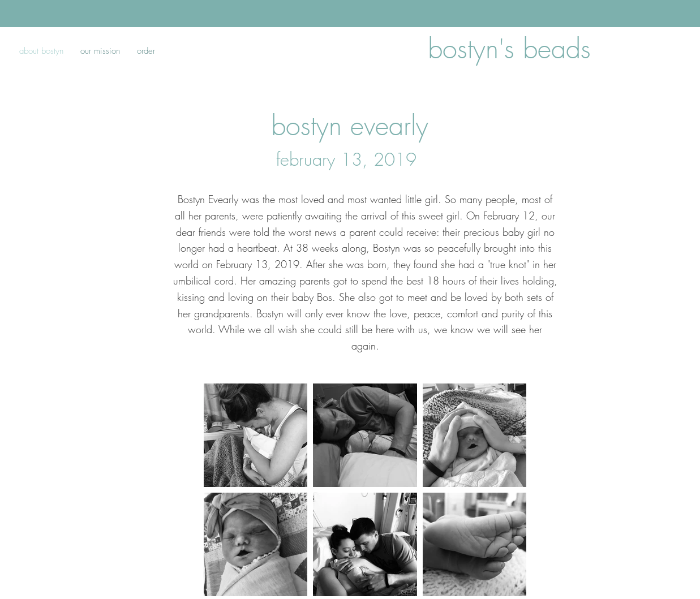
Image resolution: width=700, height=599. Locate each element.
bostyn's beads (509, 49)
